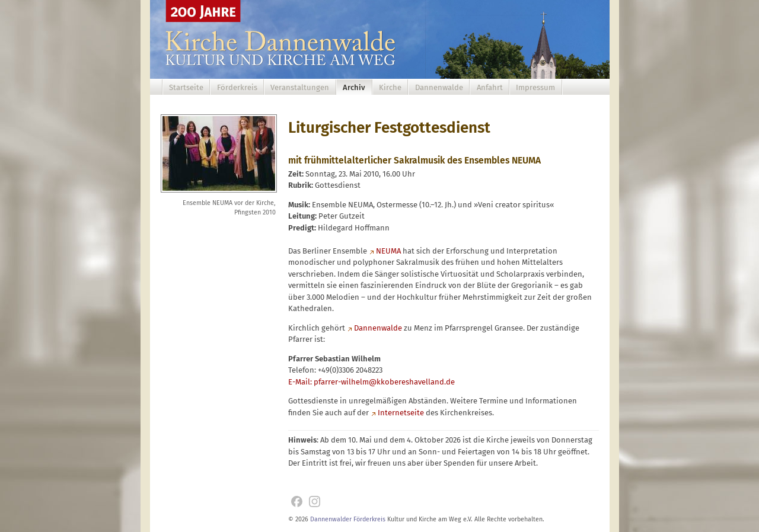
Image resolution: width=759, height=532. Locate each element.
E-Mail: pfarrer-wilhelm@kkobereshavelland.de (371, 382)
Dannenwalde (439, 87)
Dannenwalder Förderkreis (348, 519)
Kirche (390, 87)
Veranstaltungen (300, 87)
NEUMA (388, 251)
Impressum (535, 87)
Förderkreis (237, 87)
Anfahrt (490, 87)
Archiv (354, 87)
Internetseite (401, 413)
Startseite (186, 87)
